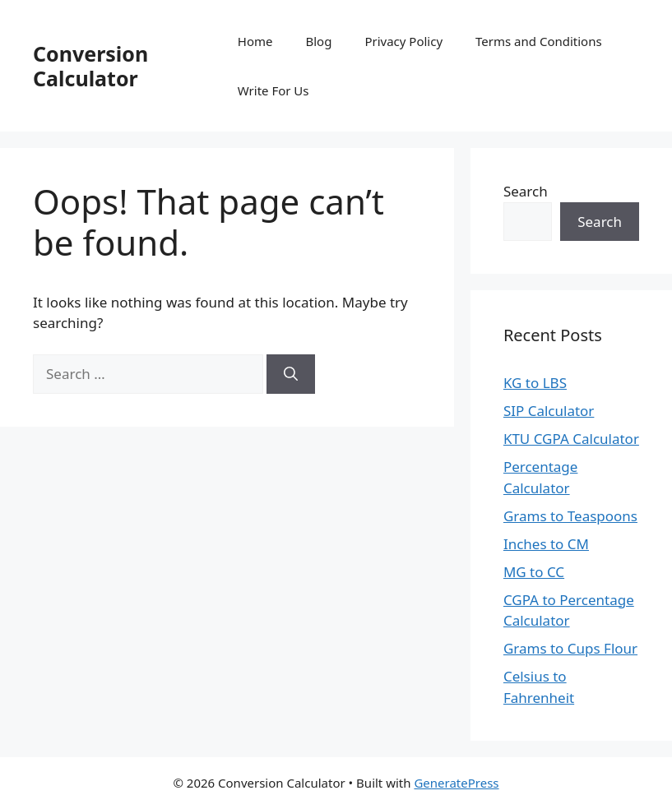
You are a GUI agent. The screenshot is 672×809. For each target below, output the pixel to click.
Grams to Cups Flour (570, 648)
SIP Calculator (549, 411)
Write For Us (273, 90)
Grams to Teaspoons (570, 516)
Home (255, 41)
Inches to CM (546, 544)
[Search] (291, 374)
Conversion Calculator (90, 66)
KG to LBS (535, 383)
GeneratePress (456, 783)
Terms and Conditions (539, 41)
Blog (318, 41)
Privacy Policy (403, 41)
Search (526, 191)
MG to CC (534, 572)
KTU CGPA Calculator (571, 439)
